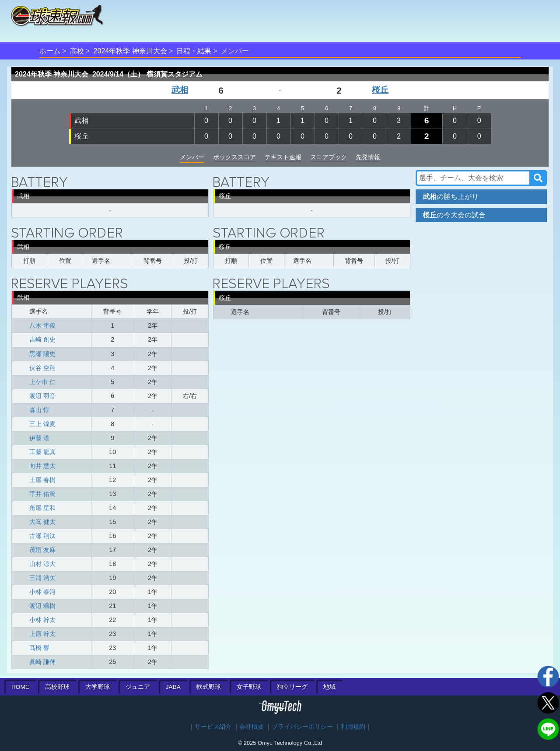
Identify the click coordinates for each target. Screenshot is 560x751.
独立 (292, 687)
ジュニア (138, 687)
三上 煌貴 (42, 424)
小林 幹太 (42, 620)
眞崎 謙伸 (42, 662)
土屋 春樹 (42, 480)
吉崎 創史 (42, 339)
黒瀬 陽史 (42, 354)
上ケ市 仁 (42, 382)
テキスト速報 (283, 157)
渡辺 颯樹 (42, 606)
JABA (173, 687)
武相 (180, 90)
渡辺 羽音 (42, 396)
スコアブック (329, 157)
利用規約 (353, 727)
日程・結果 (194, 51)
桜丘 (380, 90)
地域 (329, 687)
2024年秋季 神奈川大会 (130, 51)
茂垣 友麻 (42, 550)
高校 (77, 51)
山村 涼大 (42, 564)
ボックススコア (234, 157)
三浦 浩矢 (42, 578)
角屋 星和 (42, 508)
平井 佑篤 (42, 494)
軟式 (209, 687)
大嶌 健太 (42, 522)
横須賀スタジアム (175, 74)
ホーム (50, 51)
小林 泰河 (42, 592)
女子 (249, 687)
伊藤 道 (39, 438)
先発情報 (368, 157)
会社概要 (252, 727)
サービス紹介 (213, 727)
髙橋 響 (39, 648)
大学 (98, 687)
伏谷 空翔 (42, 368)
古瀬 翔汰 (42, 536)
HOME (20, 687)
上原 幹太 (42, 634)
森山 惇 (39, 410)
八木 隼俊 (42, 325)
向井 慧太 (42, 466)
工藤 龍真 (42, 452)
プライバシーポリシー (302, 727)
